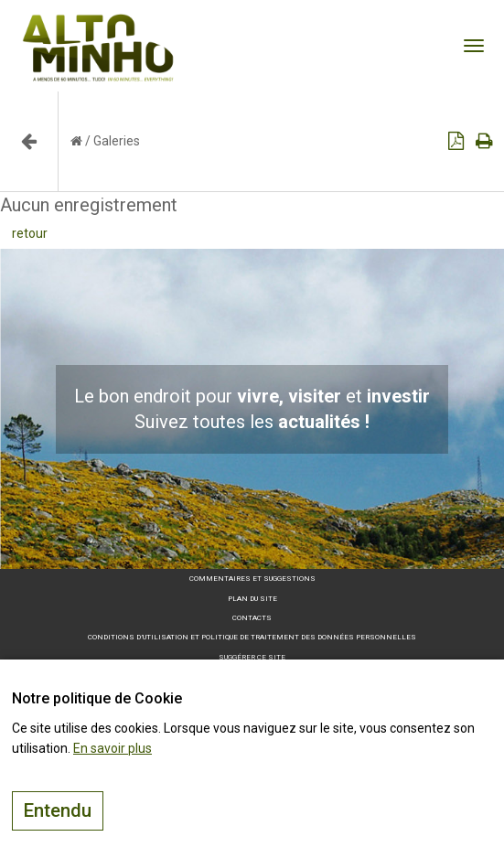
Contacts (252, 618)
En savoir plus (113, 748)
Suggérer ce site (252, 657)
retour (30, 233)
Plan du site (252, 599)
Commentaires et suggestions (252, 579)
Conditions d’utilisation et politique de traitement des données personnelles (252, 637)
